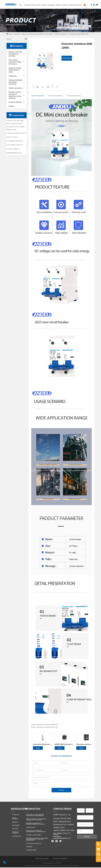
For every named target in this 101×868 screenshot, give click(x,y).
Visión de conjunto (68, 5)
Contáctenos (78, 5)
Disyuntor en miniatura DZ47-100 (47, 727)
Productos (28, 5)
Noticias (44, 5)
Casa (20, 5)
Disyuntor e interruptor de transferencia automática (37, 34)
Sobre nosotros (36, 5)
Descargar (51, 5)
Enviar (61, 791)
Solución (58, 5)
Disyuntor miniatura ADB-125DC (79, 34)
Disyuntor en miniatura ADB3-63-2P (47, 725)
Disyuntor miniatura (61, 34)
